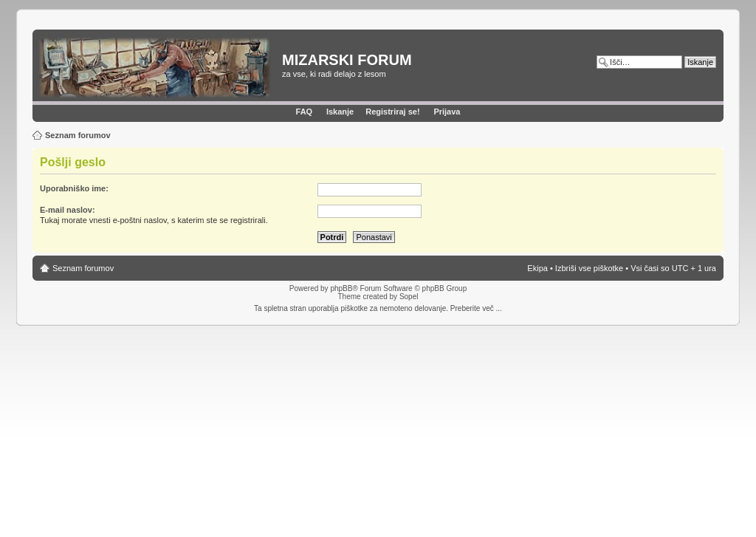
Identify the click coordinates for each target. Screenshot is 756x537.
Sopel (409, 297)
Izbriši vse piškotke (590, 268)
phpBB (341, 288)
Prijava (447, 112)
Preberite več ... (476, 308)
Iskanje (340, 112)
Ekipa (537, 268)
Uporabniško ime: (74, 188)
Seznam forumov (78, 135)
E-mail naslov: (68, 210)
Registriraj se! (392, 112)
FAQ (305, 112)
